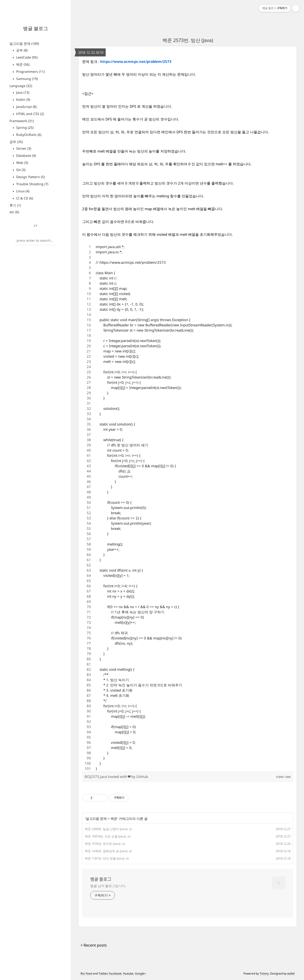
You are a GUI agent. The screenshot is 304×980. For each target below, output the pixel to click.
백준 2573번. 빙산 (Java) (188, 40)
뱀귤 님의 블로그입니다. (108, 886)
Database (26, 155)
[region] (188, 508)
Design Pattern (30, 177)
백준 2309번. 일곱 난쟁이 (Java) (106, 829)
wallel (291, 973)
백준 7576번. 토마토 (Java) (103, 844)
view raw (283, 777)
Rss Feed (86, 973)
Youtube (128, 973)
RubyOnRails (28, 135)
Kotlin (23, 99)
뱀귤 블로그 (36, 28)
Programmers (30, 72)
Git (20, 170)
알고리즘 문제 (24, 44)
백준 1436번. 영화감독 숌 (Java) (106, 851)
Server (23, 148)
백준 (22, 64)
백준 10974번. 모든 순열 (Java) (105, 836)
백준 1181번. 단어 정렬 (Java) (105, 858)
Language (21, 86)
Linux (22, 191)
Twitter (103, 973)
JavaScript (26, 107)
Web (22, 163)
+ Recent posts (94, 945)
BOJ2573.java (96, 777)
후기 (15, 205)
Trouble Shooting (32, 184)
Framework (22, 121)
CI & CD (24, 198)
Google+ (140, 973)
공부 (21, 50)
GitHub (142, 777)
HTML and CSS (30, 114)
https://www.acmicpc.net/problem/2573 (136, 61)
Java (22, 92)
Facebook (115, 973)
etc (14, 212)
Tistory (264, 973)
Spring (24, 127)
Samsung (26, 79)
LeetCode (26, 57)
